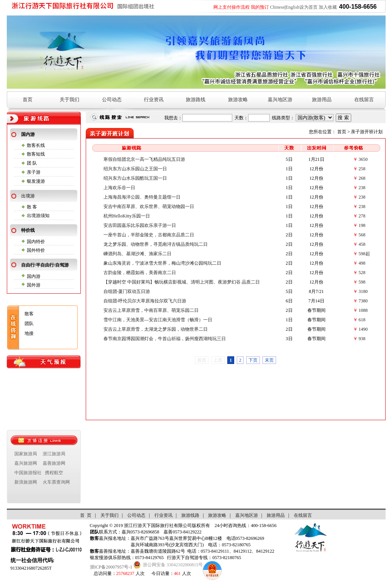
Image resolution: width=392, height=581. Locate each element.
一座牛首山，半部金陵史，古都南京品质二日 (149, 235)
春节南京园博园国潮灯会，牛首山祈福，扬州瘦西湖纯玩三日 (165, 339)
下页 (253, 360)
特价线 (28, 230)
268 (362, 178)
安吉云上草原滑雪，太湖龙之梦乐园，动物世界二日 (156, 329)
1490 (363, 329)
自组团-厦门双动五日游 (127, 291)
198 (362, 225)
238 (362, 188)
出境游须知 (38, 216)
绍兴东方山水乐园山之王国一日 (135, 169)
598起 (364, 254)
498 (362, 263)
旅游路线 (196, 99)
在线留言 (364, 99)
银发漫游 (36, 181)
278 (362, 216)
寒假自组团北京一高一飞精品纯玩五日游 (144, 159)
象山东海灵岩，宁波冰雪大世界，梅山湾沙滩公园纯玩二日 (162, 263)
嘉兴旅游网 (26, 463)
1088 (363, 310)
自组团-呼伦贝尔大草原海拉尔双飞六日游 (145, 301)
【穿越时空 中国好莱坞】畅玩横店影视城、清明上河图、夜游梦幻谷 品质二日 (182, 282)
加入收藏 (328, 7)
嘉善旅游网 (54, 463)
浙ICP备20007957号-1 (111, 567)
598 (362, 282)
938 (362, 339)
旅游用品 (322, 99)
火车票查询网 (56, 482)
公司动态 (112, 99)
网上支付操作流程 (231, 7)
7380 (363, 301)
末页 (269, 360)
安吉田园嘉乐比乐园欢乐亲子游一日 (140, 225)
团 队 (32, 163)
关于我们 (69, 99)
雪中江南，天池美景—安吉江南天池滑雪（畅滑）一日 (158, 320)
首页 (28, 99)
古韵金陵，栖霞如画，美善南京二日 (140, 273)
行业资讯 (154, 99)
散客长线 (36, 145)
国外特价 (36, 250)
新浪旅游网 (26, 482)
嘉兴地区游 (280, 99)
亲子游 (34, 172)
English (292, 7)
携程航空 (54, 473)
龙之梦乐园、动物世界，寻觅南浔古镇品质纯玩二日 (156, 244)
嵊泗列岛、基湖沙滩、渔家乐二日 (137, 254)
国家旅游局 (26, 454)
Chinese (277, 7)
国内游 (28, 134)
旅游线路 (190, 515)
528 (362, 273)
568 (362, 235)
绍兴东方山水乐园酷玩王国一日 (135, 178)
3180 (363, 291)
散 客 (32, 207)
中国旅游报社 (28, 473)
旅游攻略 (238, 99)
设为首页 (309, 7)
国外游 (34, 285)
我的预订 (260, 7)
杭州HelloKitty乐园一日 (127, 216)
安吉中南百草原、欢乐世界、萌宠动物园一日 (149, 207)
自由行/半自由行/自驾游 (45, 265)
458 (362, 244)
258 (362, 169)
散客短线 (36, 154)
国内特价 (36, 242)
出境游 (28, 196)
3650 (363, 159)
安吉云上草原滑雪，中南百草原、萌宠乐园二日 (151, 310)
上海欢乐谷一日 (119, 188)
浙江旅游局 (54, 454)
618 (362, 320)
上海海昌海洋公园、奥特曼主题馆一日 (142, 197)
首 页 (86, 515)
